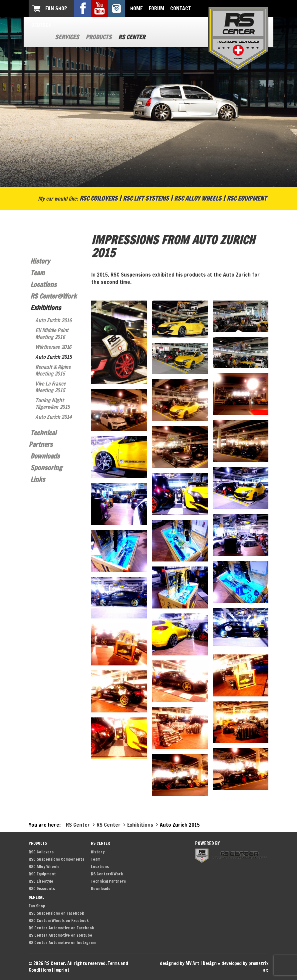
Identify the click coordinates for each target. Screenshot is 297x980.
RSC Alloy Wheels (198, 198)
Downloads (45, 456)
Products (99, 37)
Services (67, 37)
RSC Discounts (42, 889)
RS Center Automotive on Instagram (62, 943)
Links (38, 479)
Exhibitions (46, 308)
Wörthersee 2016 (53, 347)
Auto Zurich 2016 (53, 320)
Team (37, 273)
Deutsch (41, 25)
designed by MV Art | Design (188, 963)
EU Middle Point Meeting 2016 (52, 334)
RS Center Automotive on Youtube (60, 935)
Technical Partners (108, 881)
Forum (156, 8)
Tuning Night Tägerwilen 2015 (52, 404)
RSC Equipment (247, 198)
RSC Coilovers (99, 198)
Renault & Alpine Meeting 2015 (53, 370)
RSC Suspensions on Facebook (56, 913)
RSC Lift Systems (146, 198)
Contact (180, 8)
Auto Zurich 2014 (53, 417)
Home (137, 8)
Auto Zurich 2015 (53, 357)
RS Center (132, 37)
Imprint (62, 970)
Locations (43, 284)
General (36, 897)
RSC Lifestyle (41, 881)
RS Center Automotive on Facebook (61, 928)
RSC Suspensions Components (56, 859)
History (40, 261)
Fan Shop (56, 8)
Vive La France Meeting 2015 (50, 387)
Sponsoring (46, 468)
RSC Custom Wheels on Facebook (59, 921)
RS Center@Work (53, 296)
